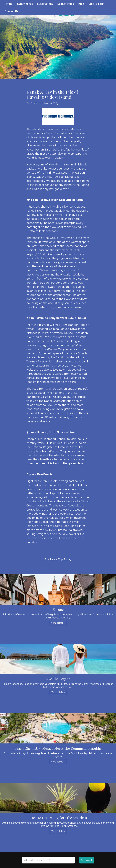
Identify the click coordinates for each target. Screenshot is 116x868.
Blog (81, 4)
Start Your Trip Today (58, 559)
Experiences (25, 4)
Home (8, 4)
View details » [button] (58, 623)
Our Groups (96, 4)
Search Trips (66, 4)
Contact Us (11, 11)
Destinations (45, 4)
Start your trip (88, 860)
